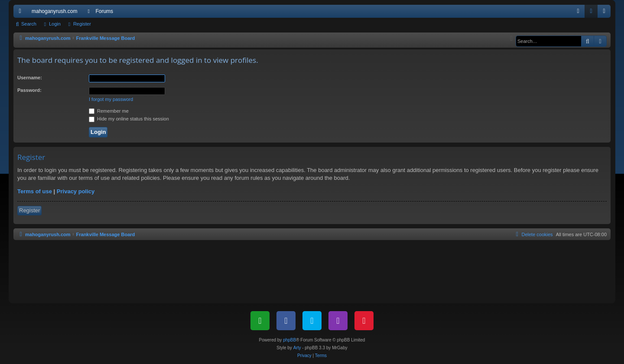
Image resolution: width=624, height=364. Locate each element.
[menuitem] (578, 11)
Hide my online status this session (129, 119)
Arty (297, 348)
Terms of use (35, 191)
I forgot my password (111, 99)
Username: (30, 78)
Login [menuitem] (593, 13)
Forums (104, 11)
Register (82, 24)
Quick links (22, 13)
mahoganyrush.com (54, 11)
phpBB (289, 340)
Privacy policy (76, 191)
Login (55, 24)
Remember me (109, 111)
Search (29, 24)
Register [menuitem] (606, 13)
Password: (29, 90)
